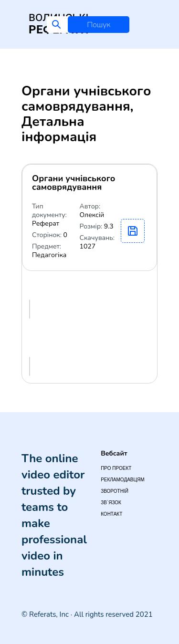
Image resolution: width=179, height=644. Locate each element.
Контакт (111, 514)
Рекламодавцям (122, 480)
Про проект (116, 468)
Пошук (99, 25)
